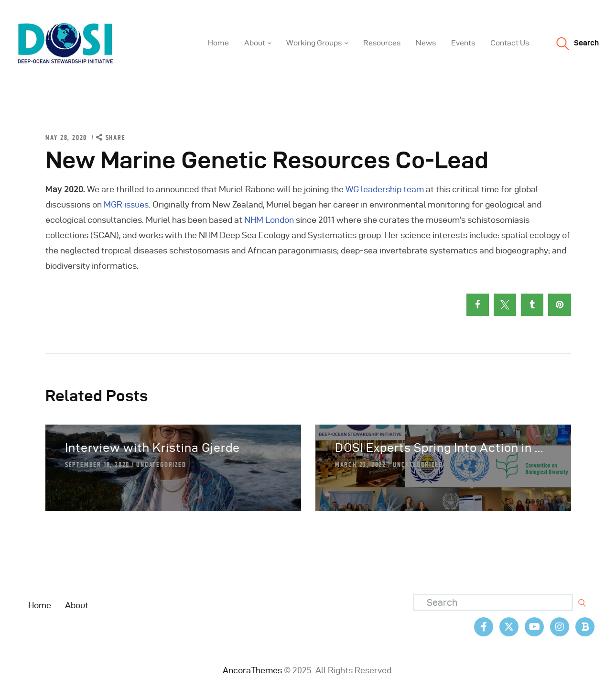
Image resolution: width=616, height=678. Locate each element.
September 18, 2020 (97, 465)
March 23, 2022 (361, 465)
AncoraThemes (252, 670)
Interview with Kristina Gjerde (152, 448)
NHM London (269, 220)
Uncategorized (161, 465)
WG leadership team (385, 189)
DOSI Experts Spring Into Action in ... (439, 448)
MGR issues (126, 204)
